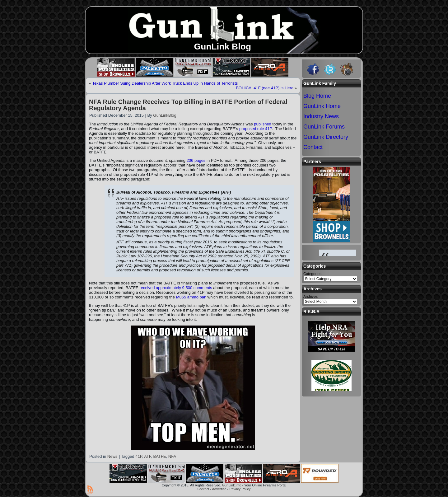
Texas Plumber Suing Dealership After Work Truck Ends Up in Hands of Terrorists (165, 83)
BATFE (160, 456)
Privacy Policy (240, 489)
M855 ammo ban (191, 297)
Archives (310, 297)
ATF (147, 456)
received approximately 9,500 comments (176, 288)
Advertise (219, 489)
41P (139, 456)
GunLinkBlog (165, 115)
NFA (172, 456)
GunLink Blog (222, 47)
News (112, 456)
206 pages (196, 160)
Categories (312, 274)
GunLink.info (232, 485)
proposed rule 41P (256, 129)
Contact (203, 489)
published (263, 124)
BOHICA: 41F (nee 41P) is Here (265, 88)
